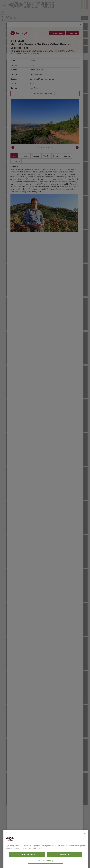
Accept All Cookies (27, 854)
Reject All (64, 854)
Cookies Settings (46, 861)
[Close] (85, 834)
